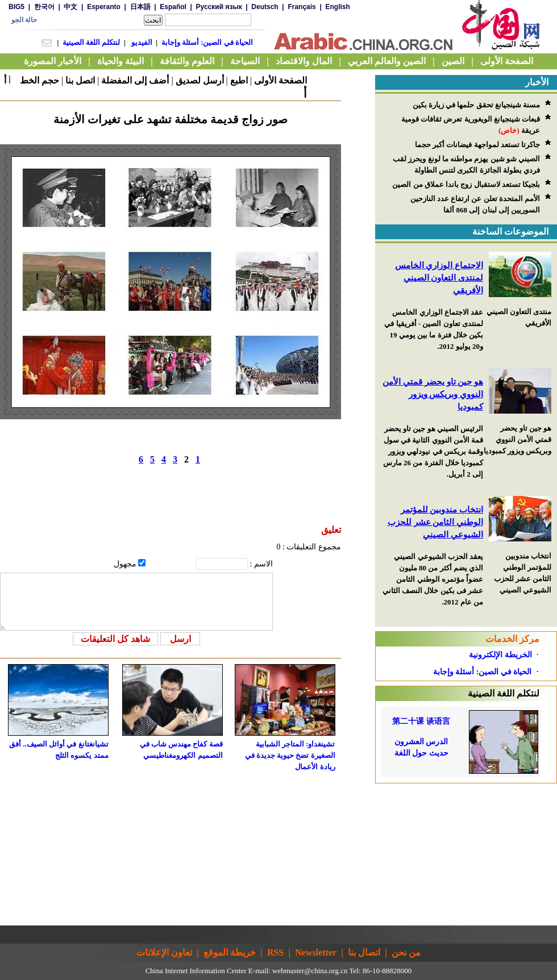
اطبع (239, 80)
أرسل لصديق (200, 80)
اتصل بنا (80, 80)
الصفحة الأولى (280, 80)
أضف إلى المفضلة (135, 80)
